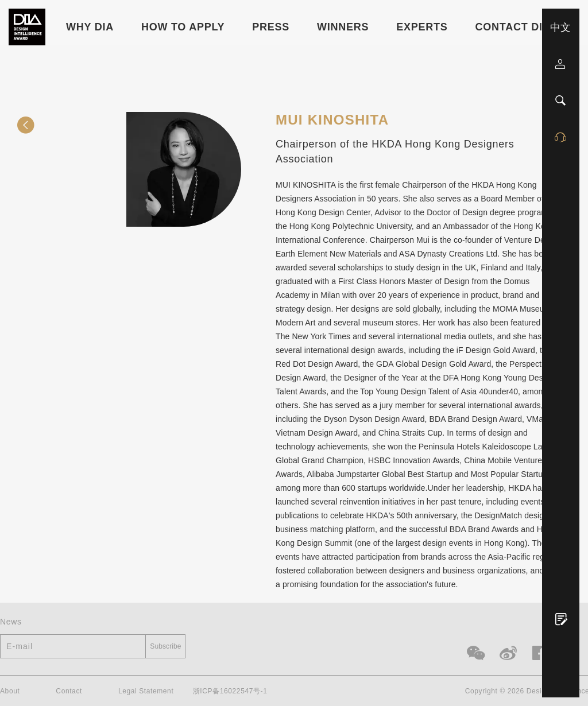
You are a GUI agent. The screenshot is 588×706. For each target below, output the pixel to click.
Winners (343, 27)
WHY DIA (90, 27)
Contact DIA (513, 27)
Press (271, 27)
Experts (422, 27)
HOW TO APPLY (183, 27)
